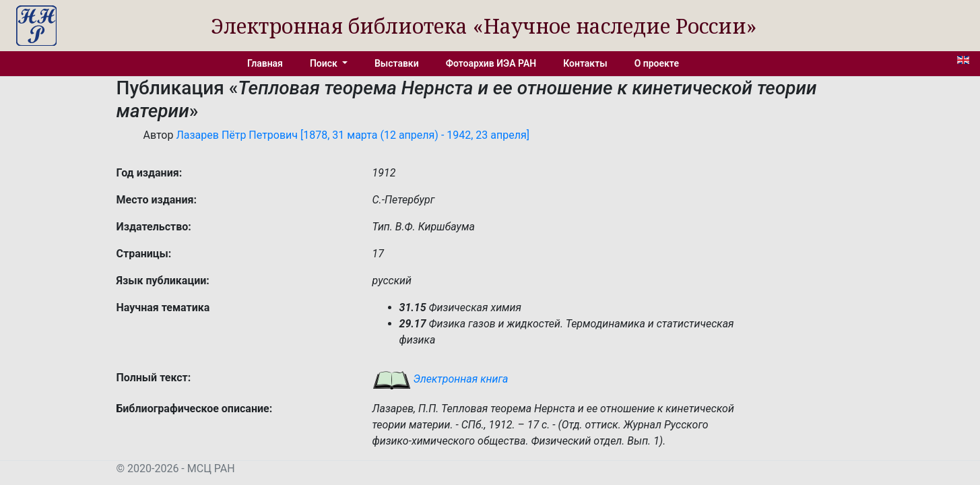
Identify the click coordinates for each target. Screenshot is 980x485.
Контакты (585, 63)
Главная (265, 63)
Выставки (397, 63)
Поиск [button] (325, 63)
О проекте (657, 63)
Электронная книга (440, 379)
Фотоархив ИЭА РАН (491, 63)
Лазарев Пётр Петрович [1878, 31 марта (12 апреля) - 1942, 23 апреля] (353, 135)
